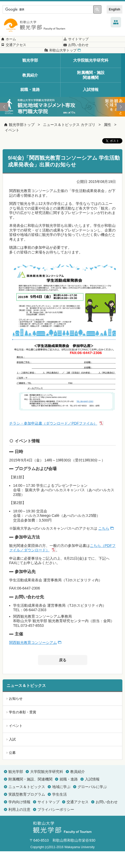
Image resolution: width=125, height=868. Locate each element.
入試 (12, 756)
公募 (12, 770)
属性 (107, 142)
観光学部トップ (22, 142)
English (114, 9)
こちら (104, 545)
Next (121, 124)
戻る (63, 677)
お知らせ (16, 716)
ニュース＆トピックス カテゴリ (69, 142)
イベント (12, 147)
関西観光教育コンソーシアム (33, 659)
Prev (4, 124)
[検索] (47, 9)
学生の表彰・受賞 (23, 729)
